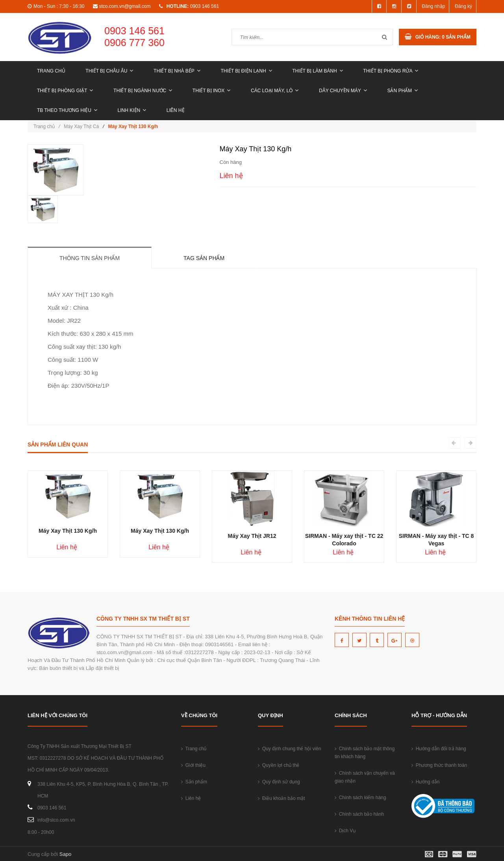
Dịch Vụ (345, 831)
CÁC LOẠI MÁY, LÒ (275, 91)
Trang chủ (51, 71)
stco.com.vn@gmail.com (125, 6)
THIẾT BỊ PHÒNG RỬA (391, 71)
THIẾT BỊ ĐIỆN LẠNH (246, 71)
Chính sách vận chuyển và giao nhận (365, 777)
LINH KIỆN (132, 110)
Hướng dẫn (425, 782)
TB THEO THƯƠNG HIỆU (67, 110)
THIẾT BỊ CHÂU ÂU (109, 71)
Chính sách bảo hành (359, 814)
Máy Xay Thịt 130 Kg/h (68, 531)
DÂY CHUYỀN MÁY (343, 91)
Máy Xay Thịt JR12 (252, 536)
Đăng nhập (433, 6)
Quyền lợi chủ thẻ (279, 765)
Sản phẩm (402, 91)
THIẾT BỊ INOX (211, 91)
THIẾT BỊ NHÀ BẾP (177, 71)
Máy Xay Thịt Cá (81, 126)
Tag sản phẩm (204, 258)
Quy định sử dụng (279, 782)
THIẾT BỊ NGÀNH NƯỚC (143, 91)
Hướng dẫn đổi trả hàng (439, 749)
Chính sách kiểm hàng (360, 798)
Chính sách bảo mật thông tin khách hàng (365, 753)
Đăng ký (463, 6)
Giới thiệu (193, 765)
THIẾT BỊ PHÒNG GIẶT (65, 91)
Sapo (65, 854)
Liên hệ (176, 110)
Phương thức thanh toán (439, 765)
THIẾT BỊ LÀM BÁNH (317, 71)
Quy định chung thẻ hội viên (289, 749)
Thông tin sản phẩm (90, 258)
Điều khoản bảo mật (281, 798)
